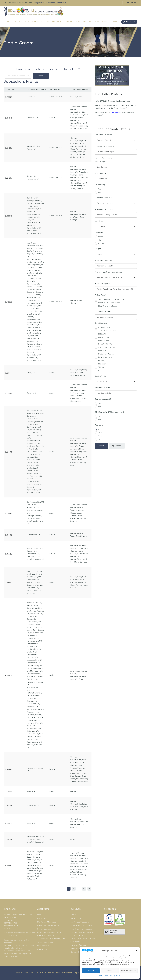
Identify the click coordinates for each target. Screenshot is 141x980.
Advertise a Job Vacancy (81, 926)
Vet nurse (101, 368)
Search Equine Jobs (46, 929)
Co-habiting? (100, 185)
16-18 (99, 433)
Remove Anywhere (104, 158)
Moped (100, 244)
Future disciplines (103, 284)
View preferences (129, 971)
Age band (99, 425)
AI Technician (102, 328)
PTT (98, 371)
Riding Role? (100, 295)
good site (16, 943)
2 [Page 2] (74, 889)
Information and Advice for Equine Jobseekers (49, 934)
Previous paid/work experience (108, 272)
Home (9, 22)
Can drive (99, 221)
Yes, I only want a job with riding (111, 300)
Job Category (101, 162)
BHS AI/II (100, 334)
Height (98, 249)
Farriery (100, 361)
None (99, 237)
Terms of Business (45, 942)
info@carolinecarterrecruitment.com (49, 3)
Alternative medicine (106, 331)
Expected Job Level (104, 198)
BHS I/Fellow (102, 338)
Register (129, 22)
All (98, 430)
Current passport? (103, 399)
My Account (42, 918)
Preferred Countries (104, 135)
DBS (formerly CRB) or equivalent (109, 412)
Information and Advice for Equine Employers (82, 934)
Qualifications (101, 323)
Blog (105, 22)
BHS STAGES (102, 341)
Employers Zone (34, 22)
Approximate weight (104, 260)
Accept (91, 971)
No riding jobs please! (106, 306)
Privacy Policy (115, 976)
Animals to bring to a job (106, 209)
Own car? (99, 233)
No (98, 193)
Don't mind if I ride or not (108, 303)
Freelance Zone (92, 22)
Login (116, 22)
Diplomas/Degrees (105, 354)
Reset (117, 446)
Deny (110, 971)
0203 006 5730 (10, 936)
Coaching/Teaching (105, 348)
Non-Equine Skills (103, 388)
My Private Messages (47, 922)
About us (18, 22)
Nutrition (101, 364)
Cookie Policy (103, 976)
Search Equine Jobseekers (82, 929)
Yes (98, 189)
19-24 (99, 436)
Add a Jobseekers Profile (48, 926)
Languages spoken (103, 311)
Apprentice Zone (72, 22)
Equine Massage (104, 358)
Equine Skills (101, 376)
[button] (136, 951)
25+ (98, 440)
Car (98, 240)
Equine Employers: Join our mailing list (83, 940)
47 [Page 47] (84, 889)
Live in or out (101, 173)
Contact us (116, 113)
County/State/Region (104, 146)
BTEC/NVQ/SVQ (104, 344)
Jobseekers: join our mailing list (51, 939)
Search (41, 76)
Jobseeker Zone (53, 22)
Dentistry (101, 351)
